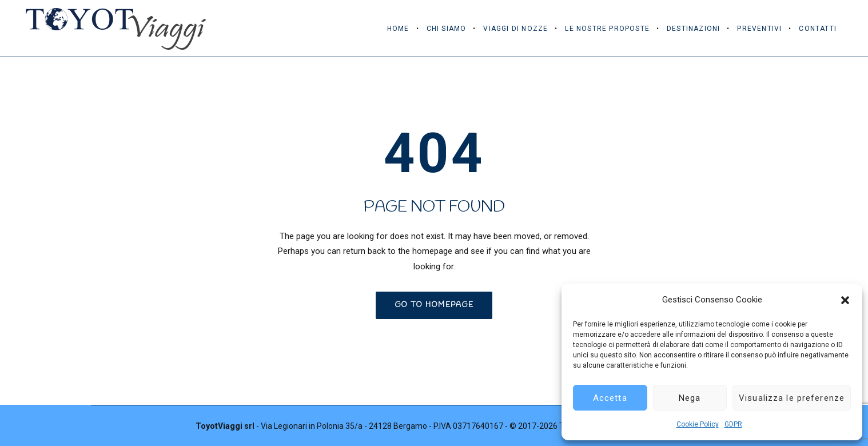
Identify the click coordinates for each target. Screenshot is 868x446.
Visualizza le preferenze (792, 398)
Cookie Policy (698, 424)
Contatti (818, 29)
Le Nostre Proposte (607, 29)
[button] (845, 300)
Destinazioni (693, 29)
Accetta (610, 398)
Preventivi (759, 29)
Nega (690, 398)
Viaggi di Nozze (515, 29)
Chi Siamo (447, 29)
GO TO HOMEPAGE (434, 305)
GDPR (733, 424)
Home (398, 29)
